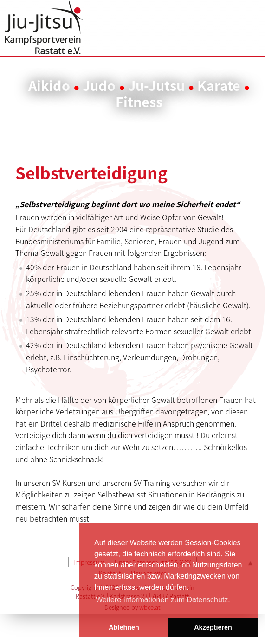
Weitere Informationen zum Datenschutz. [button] (163, 600)
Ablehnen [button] (124, 627)
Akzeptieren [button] (213, 627)
